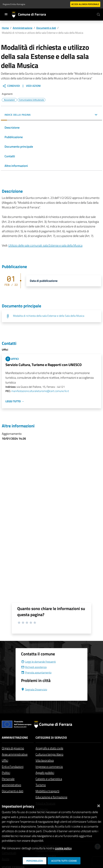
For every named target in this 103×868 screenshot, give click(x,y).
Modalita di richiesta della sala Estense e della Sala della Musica (49, 316)
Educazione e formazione (51, 797)
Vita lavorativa (45, 760)
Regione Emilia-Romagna (14, 4)
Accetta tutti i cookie (64, 861)
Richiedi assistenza (34, 667)
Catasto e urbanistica (49, 779)
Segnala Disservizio (34, 689)
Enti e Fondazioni (13, 767)
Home (5, 28)
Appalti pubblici (45, 773)
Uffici (5, 760)
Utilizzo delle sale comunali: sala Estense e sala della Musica (45, 245)
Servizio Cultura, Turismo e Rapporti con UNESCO (44, 365)
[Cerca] (98, 15)
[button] (51, 115)
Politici (6, 773)
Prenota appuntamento (36, 673)
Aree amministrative (15, 754)
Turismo (41, 785)
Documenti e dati (46, 28)
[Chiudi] (99, 805)
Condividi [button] (11, 86)
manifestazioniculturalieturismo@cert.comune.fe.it (40, 391)
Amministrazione (23, 28)
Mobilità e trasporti (47, 791)
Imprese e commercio (49, 767)
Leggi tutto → (15, 401)
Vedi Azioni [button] (31, 86)
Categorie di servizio (51, 738)
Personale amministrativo (11, 782)
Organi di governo (13, 748)
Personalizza (35, 861)
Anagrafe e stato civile (49, 748)
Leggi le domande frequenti (38, 662)
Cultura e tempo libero (49, 754)
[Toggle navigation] (6, 14)
